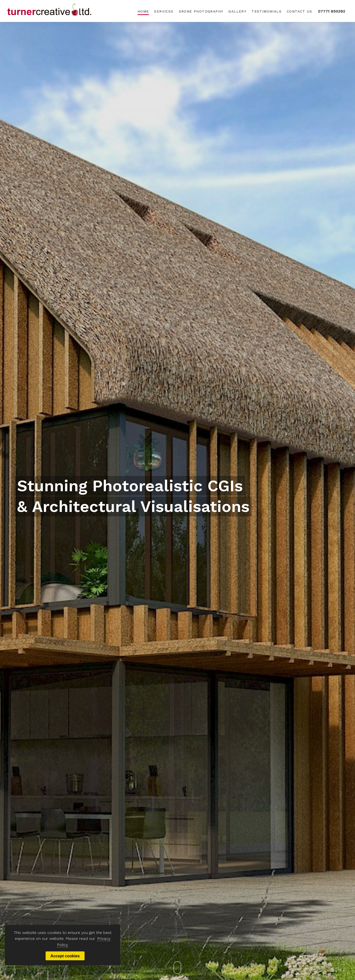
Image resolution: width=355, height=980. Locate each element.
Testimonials (266, 11)
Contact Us (299, 11)
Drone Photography (201, 11)
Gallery (237, 11)
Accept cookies (65, 956)
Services (164, 11)
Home (143, 11)
